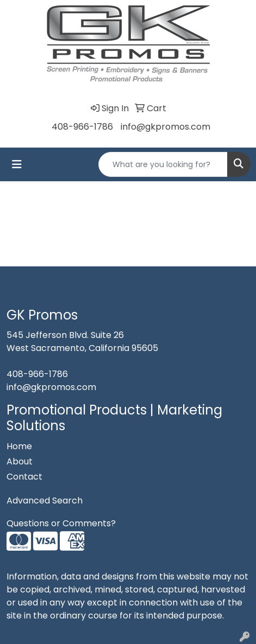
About (20, 461)
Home (19, 446)
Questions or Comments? (61, 523)
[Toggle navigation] (17, 164)
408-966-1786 (82, 127)
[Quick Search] (163, 164)
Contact (24, 477)
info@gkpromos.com (166, 127)
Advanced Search (45, 500)
